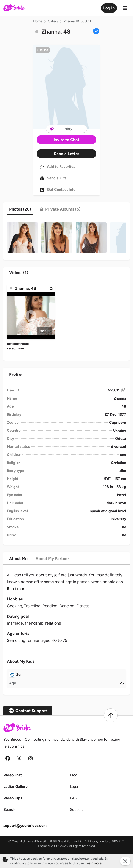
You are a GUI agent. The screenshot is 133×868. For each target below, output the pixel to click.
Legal (74, 787)
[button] (66, 87)
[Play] (31, 316)
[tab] (20, 209)
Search (9, 809)
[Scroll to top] (111, 715)
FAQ (74, 798)
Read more (17, 589)
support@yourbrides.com (25, 826)
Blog (74, 775)
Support (76, 809)
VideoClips (13, 798)
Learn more (93, 863)
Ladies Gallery (15, 787)
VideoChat (13, 775)
